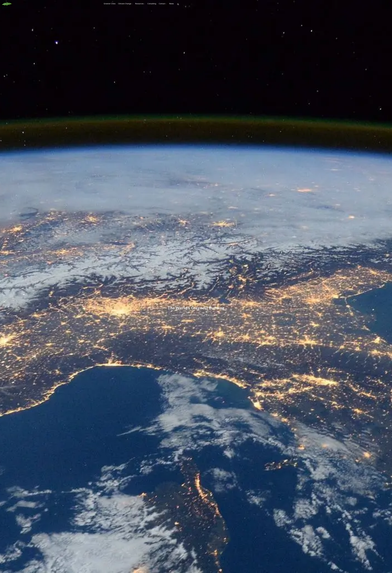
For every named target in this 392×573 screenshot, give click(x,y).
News (180, 4)
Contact (169, 4)
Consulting (157, 4)
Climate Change (127, 4)
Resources (143, 4)
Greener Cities (110, 4)
